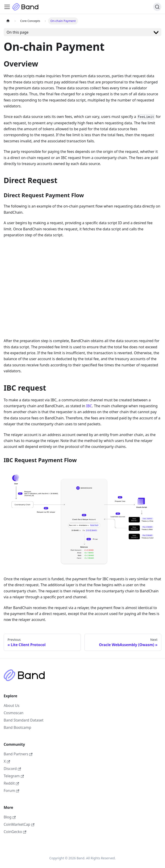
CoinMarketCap (19, 824)
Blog (10, 817)
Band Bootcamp (17, 727)
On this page (18, 32)
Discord (12, 769)
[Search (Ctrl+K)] (157, 7)
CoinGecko (15, 832)
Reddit (11, 783)
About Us (12, 706)
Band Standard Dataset (24, 720)
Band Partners (18, 754)
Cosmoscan (14, 713)
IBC (89, 406)
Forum (11, 791)
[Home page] (8, 21)
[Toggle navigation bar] (7, 7)
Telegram (14, 776)
